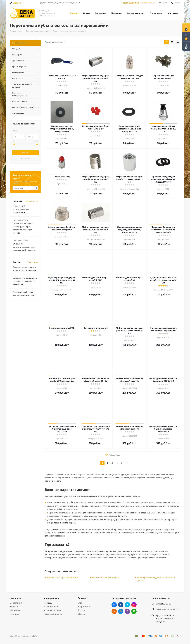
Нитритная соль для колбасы (106, 577)
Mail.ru (121, 611)
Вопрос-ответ (84, 606)
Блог (80, 603)
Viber (127, 611)
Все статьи (33, 262)
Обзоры (81, 614)
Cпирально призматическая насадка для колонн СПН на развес (25, 247)
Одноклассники (114, 611)
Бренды (81, 610)
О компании (16, 603)
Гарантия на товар (53, 614)
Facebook (121, 605)
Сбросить (25, 158)
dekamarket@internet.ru (167, 609)
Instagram (134, 605)
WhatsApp (134, 611)
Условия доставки (53, 610)
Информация (51, 598)
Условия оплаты (52, 606)
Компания (16, 598)
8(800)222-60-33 (131, 3)
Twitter (127, 605)
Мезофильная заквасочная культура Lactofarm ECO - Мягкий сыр (25, 281)
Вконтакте (114, 605)
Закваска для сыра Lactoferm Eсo (62, 577)
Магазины (15, 610)
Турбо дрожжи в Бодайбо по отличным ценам (156, 579)
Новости (14, 606)
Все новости (32, 201)
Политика (15, 614)
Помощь (48, 603)
